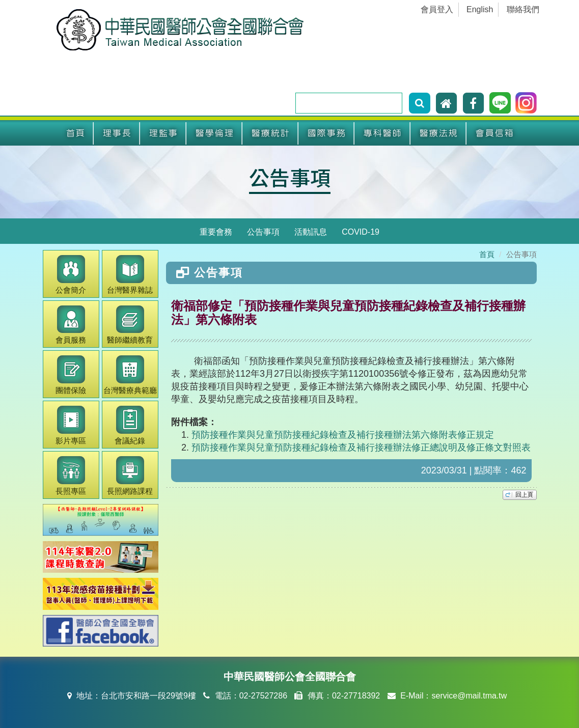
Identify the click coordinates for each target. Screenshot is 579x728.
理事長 (117, 133)
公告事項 (290, 177)
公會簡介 (71, 275)
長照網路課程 (130, 476)
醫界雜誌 (130, 275)
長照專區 (71, 476)
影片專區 (71, 425)
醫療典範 (130, 375)
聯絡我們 (523, 9)
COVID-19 (361, 232)
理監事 (163, 133)
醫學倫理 (214, 133)
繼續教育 (130, 325)
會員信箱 (494, 133)
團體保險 (71, 375)
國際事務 (326, 133)
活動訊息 (311, 232)
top (520, 495)
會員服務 (71, 325)
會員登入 (437, 9)
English (480, 9)
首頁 (75, 133)
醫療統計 (270, 133)
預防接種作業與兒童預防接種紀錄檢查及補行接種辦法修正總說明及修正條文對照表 (361, 447)
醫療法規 (438, 133)
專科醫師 (382, 133)
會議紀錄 (130, 425)
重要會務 (216, 232)
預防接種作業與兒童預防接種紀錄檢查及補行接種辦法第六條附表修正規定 (343, 435)
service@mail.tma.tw (469, 696)
